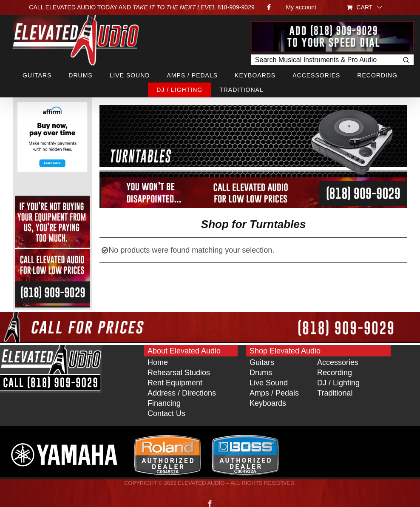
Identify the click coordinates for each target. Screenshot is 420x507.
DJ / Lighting (338, 383)
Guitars (262, 362)
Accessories (338, 362)
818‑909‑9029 (236, 7)
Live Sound (269, 383)
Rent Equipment (175, 383)
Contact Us (166, 413)
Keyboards (268, 403)
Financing (164, 403)
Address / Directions (182, 393)
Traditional (335, 393)
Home (158, 362)
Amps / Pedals (274, 393)
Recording (335, 373)
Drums (261, 373)
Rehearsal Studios (179, 373)
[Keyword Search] (324, 60)
